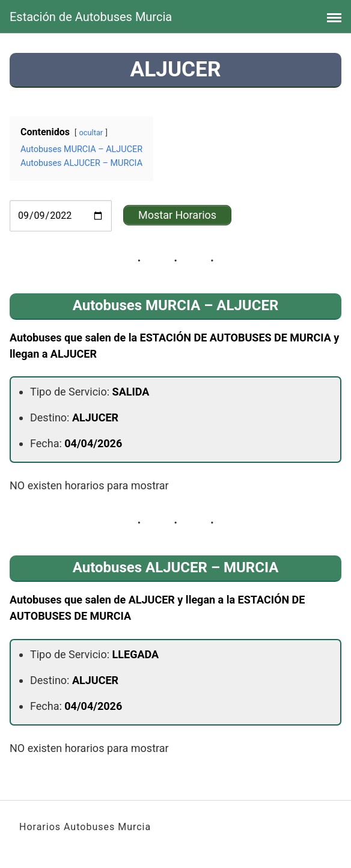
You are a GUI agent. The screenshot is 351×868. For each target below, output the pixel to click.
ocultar (91, 133)
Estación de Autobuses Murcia (91, 17)
